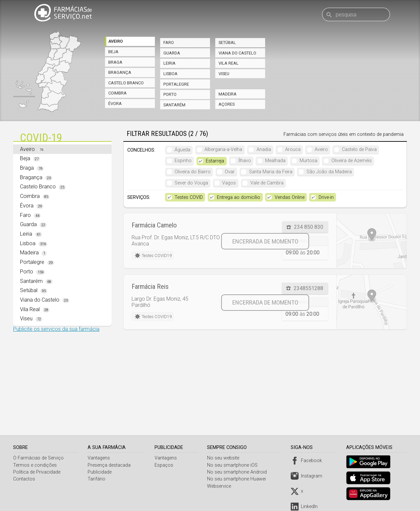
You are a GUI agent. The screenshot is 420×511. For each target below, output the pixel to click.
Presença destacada (110, 465)
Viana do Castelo (237, 53)
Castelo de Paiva (359, 149)
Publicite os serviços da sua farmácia (56, 329)
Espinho (183, 161)
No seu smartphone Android (239, 472)
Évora (115, 104)
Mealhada (275, 161)
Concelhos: (141, 150)
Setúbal (227, 43)
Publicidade (100, 472)
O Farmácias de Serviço (38, 458)
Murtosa (308, 161)
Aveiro (115, 41)
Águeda (182, 149)
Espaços (165, 465)
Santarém (174, 105)
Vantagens (99, 458)
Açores (227, 104)
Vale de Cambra (267, 183)
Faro (169, 43)
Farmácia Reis (150, 287)
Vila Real (229, 63)
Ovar (230, 172)
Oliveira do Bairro (193, 172)
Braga (115, 62)
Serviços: (139, 197)
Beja (113, 52)
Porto (170, 94)
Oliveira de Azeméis (352, 161)
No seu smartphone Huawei (238, 479)
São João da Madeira (329, 172)
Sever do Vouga (191, 183)
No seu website (225, 458)
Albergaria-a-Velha (223, 149)
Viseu (224, 74)
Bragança (120, 72)
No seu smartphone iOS (234, 465)
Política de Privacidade (37, 472)
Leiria (169, 63)
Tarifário (97, 479)
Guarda (172, 53)
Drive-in (326, 197)
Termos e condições (35, 465)
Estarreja (215, 161)
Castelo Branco (126, 83)
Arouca (293, 149)
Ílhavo (245, 161)
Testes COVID (189, 197)
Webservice (221, 486)
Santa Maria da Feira (271, 172)
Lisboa (170, 74)
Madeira (228, 94)
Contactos (24, 479)
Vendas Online (290, 197)
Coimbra (117, 93)
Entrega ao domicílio (239, 197)
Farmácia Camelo (154, 225)
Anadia (264, 149)
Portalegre (176, 84)
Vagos (229, 183)
